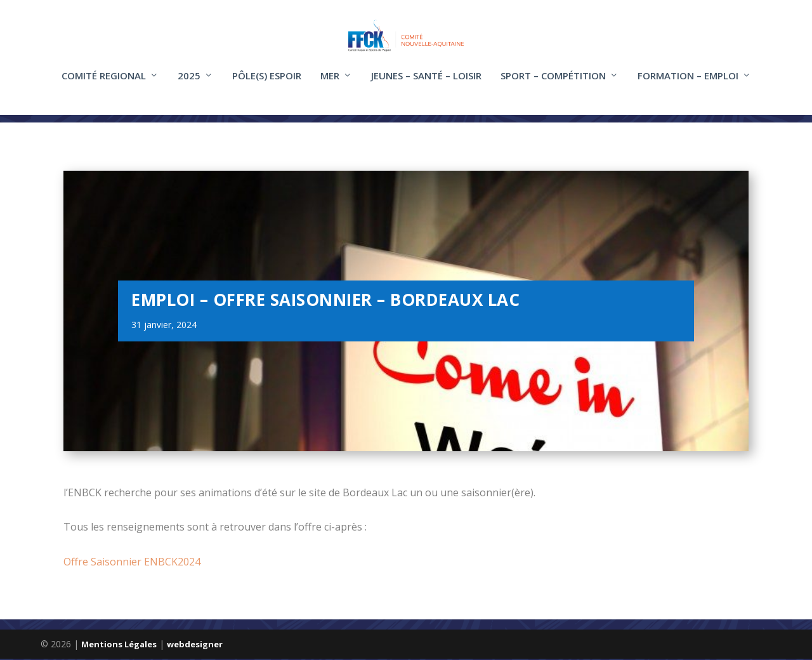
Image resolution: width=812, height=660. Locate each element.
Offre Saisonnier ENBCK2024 (132, 562)
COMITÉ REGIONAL (104, 84)
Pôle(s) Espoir (267, 84)
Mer (330, 84)
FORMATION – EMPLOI (688, 84)
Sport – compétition (553, 84)
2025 (189, 84)
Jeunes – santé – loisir (426, 84)
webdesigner (195, 645)
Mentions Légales (119, 645)
